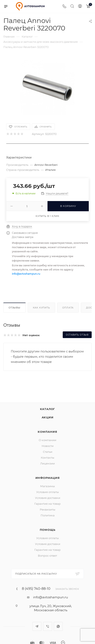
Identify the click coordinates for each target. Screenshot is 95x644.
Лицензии (47, 463)
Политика (48, 515)
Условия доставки (48, 498)
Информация (48, 478)
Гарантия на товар (47, 504)
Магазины (47, 486)
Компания (47, 432)
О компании (47, 440)
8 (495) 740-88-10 (36, 589)
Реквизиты (47, 509)
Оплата (68, 308)
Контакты (47, 458)
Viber (48, 626)
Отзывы (14, 308)
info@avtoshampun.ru (26, 274)
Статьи (48, 452)
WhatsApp (58, 626)
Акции (48, 417)
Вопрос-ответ (47, 556)
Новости (48, 446)
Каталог (48, 409)
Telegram (37, 626)
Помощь (48, 530)
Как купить (41, 308)
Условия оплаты (47, 492)
